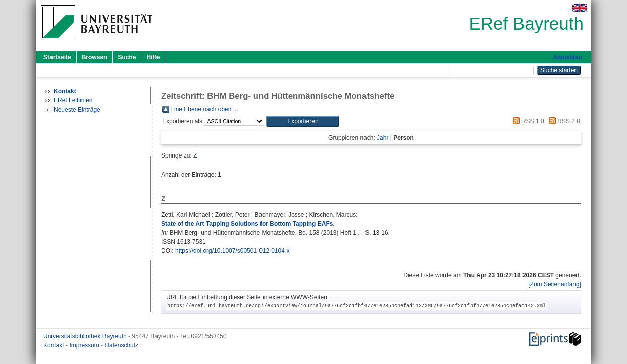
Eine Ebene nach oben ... (204, 109)
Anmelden (567, 57)
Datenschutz (121, 345)
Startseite (57, 57)
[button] (303, 121)
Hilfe (153, 57)
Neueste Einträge (77, 110)
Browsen (95, 57)
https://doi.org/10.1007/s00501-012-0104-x (232, 251)
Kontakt (55, 345)
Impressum (85, 345)
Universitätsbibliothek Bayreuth (86, 336)
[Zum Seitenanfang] (555, 284)
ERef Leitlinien (73, 100)
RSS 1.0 (527, 121)
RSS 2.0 (563, 121)
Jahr (382, 138)
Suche (127, 57)
